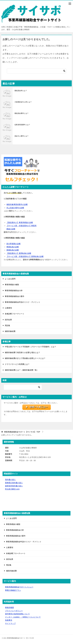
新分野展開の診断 (14, 244)
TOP (22, 432)
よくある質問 (10, 279)
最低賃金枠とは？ (21, 91)
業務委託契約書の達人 (14, 483)
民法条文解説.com (12, 489)
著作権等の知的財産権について (17, 614)
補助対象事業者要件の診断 (17, 204)
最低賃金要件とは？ (22, 113)
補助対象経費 (10, 331)
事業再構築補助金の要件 (15, 296)
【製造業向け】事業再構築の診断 (20, 222)
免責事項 (9, 620)
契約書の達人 (10, 480)
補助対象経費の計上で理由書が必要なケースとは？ (25, 358)
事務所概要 (9, 608)
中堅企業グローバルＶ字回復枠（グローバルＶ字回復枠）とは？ (30, 347)
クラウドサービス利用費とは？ (17, 364)
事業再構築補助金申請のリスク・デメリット (22, 302)
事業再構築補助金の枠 (14, 291)
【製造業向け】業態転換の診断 (19, 253)
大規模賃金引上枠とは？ (23, 102)
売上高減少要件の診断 (15, 208)
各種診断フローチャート (15, 314)
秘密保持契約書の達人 (14, 486)
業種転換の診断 (13, 250)
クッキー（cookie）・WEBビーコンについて (23, 617)
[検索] (36, 71)
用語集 (7, 325)
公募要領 (8, 308)
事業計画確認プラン (13, 590)
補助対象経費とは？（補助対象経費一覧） (22, 370)
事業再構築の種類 (12, 285)
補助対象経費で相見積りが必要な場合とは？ (22, 352)
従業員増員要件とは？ (22, 125)
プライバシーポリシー (14, 611)
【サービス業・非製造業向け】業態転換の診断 (25, 256)
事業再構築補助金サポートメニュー (19, 587)
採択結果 (8, 320)
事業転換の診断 (13, 247)
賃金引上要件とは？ (22, 136)
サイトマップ (10, 623)
